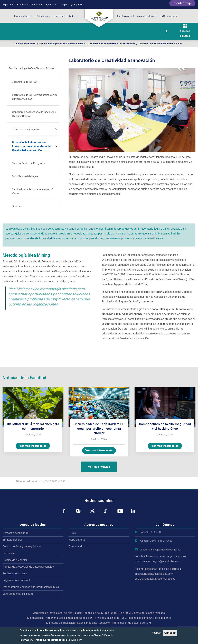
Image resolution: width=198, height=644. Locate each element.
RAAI (81, 4)
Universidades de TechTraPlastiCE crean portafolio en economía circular (99, 428)
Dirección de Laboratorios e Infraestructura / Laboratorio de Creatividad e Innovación (31, 146)
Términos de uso (78, 546)
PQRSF (73, 533)
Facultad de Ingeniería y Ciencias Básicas (62, 44)
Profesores (37, 4)
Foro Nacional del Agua (25, 176)
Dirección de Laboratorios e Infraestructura (112, 44)
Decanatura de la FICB (24, 82)
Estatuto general (12, 540)
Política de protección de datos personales (28, 567)
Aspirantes (8, 4)
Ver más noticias (99, 467)
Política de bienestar (15, 560)
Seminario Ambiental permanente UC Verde (33, 191)
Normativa (9, 553)
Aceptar (156, 633)
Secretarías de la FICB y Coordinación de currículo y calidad (35, 97)
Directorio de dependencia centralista (158, 550)
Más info (77, 640)
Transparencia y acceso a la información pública (31, 587)
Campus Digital (67, 4)
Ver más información (33, 446)
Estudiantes (22, 4)
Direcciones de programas (27, 129)
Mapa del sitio (77, 540)
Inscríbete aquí (182, 3)
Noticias (17, 207)
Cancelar (170, 633)
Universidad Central (25, 44)
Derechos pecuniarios (16, 533)
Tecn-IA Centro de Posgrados (29, 163)
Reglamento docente (15, 573)
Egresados (51, 4)
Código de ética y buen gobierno (22, 546)
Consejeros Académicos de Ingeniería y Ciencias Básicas (34, 114)
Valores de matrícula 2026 (18, 594)
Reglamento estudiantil (16, 580)
